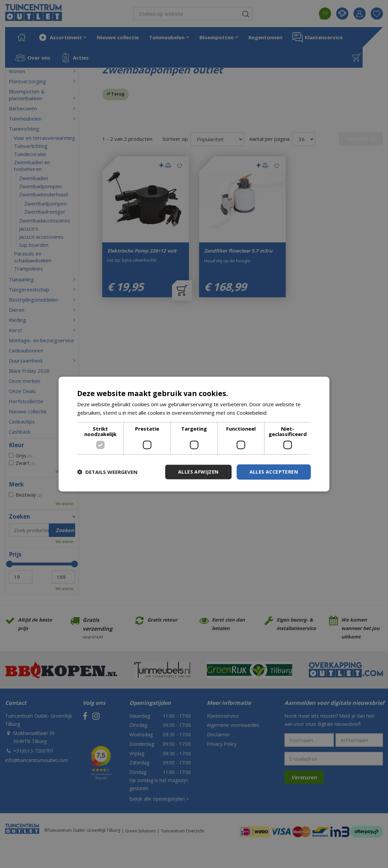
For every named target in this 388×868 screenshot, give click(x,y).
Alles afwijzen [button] (198, 472)
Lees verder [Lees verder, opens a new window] (283, 413)
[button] (107, 472)
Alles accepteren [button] (274, 472)
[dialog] (194, 434)
